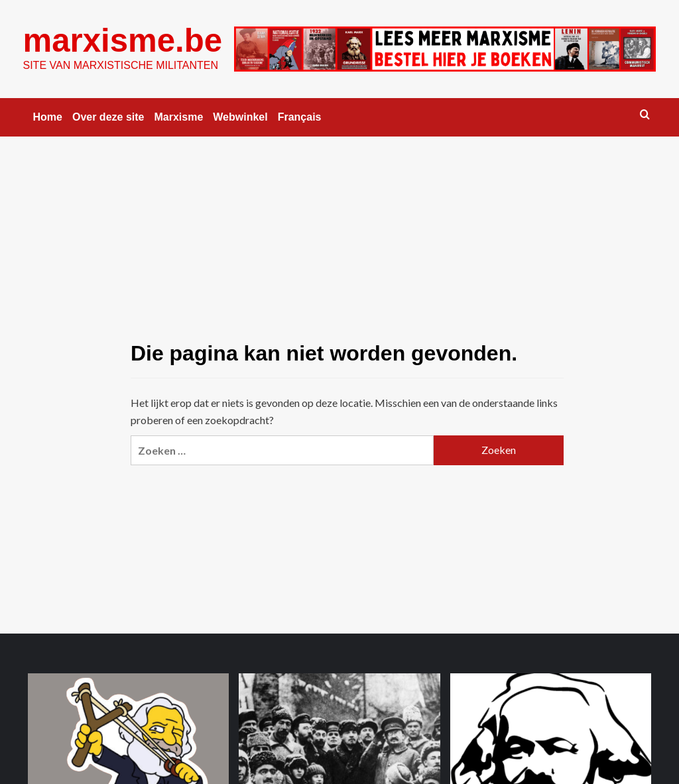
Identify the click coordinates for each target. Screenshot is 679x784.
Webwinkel (240, 117)
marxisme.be (123, 40)
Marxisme (178, 117)
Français (300, 117)
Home (48, 117)
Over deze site (108, 117)
